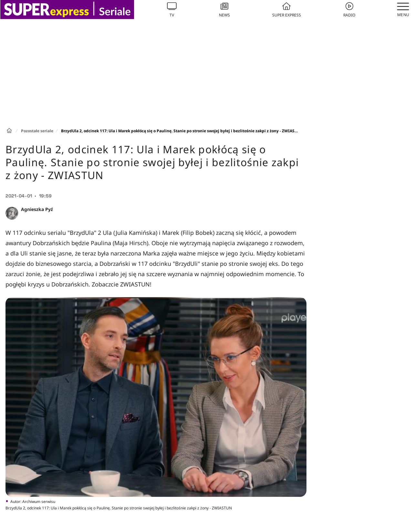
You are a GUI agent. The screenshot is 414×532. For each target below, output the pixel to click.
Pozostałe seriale (37, 131)
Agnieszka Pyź (37, 209)
